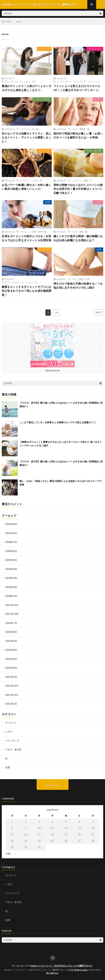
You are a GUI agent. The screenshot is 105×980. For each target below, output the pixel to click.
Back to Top (52, 785)
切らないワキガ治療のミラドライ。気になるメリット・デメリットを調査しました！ (26, 137)
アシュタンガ (11, 81)
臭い (38, 129)
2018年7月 (11, 542)
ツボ (73, 279)
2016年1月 (11, 677)
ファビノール (31, 282)
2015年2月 (11, 704)
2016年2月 (11, 668)
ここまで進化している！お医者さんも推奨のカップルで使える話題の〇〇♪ (58, 422)
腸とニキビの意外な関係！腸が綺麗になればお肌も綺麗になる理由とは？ (78, 238)
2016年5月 (11, 641)
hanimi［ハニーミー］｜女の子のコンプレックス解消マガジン (61, 966)
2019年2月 (11, 533)
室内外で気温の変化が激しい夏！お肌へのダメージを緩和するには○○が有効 (78, 135)
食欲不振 (42, 232)
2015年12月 (12, 686)
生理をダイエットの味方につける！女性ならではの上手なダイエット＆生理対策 (26, 238)
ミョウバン (77, 180)
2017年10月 (12, 614)
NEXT (99, 312)
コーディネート (64, 81)
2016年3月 (11, 659)
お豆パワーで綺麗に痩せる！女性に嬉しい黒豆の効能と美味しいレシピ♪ (26, 187)
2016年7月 (11, 623)
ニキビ (98, 99)
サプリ (8, 282)
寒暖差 (83, 129)
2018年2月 (11, 587)
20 (56, 312)
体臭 (86, 180)
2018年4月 (11, 569)
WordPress (52, 973)
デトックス (24, 81)
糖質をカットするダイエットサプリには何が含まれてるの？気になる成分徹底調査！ (26, 291)
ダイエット (44, 49)
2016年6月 (11, 632)
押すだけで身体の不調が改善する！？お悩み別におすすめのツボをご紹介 (78, 286)
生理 (47, 202)
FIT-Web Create (79, 970)
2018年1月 (11, 596)
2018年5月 (11, 560)
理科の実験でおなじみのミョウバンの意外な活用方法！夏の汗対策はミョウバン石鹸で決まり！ (78, 189)
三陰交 (80, 279)
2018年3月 (11, 578)
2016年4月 (11, 650)
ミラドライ (25, 129)
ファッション (94, 81)
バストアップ (95, 49)
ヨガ (33, 81)
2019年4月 (11, 524)
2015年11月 (12, 695)
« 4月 (8, 853)
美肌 (81, 232)
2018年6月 (11, 551)
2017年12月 (12, 605)
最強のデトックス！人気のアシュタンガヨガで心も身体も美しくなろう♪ (26, 88)
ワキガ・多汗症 (42, 99)
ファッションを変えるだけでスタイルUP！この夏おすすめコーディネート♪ (77, 88)
